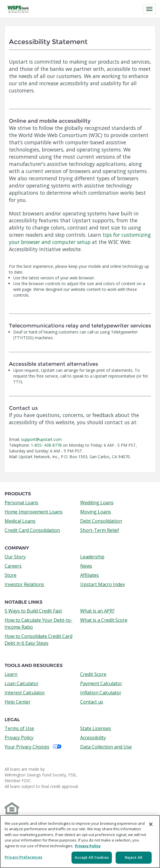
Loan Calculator (22, 683)
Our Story (15, 557)
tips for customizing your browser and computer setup (80, 238)
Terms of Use (19, 728)
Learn (11, 674)
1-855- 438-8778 (46, 445)
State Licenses (96, 728)
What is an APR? (97, 611)
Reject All (134, 857)
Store (11, 575)
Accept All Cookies (92, 857)
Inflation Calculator (101, 693)
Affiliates (90, 575)
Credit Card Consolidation (32, 530)
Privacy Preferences (23, 857)
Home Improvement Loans (34, 512)
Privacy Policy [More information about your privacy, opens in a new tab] (88, 846)
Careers (13, 566)
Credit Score (93, 674)
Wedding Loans (97, 503)
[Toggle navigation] (149, 9)
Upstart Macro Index (102, 584)
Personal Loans (21, 503)
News (86, 566)
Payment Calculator (101, 683)
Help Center (18, 702)
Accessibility (93, 738)
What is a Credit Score (104, 620)
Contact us (92, 702)
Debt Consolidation (101, 521)
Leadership (92, 557)
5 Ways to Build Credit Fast (33, 611)
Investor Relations (24, 584)
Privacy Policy (19, 738)
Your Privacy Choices (33, 747)
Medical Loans (20, 521)
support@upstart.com (41, 439)
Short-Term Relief (100, 530)
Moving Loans (96, 512)
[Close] (151, 824)
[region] (80, 842)
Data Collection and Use (106, 747)
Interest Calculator (25, 693)
